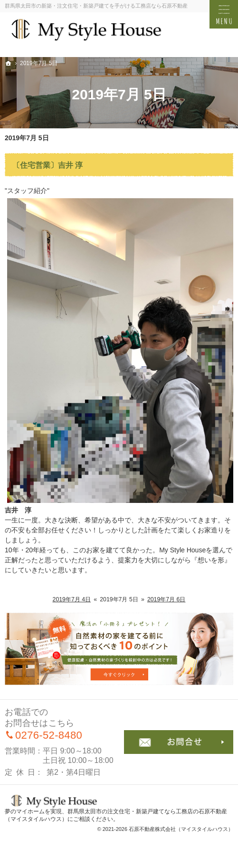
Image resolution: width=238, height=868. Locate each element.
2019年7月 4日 (72, 599)
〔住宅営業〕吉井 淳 (48, 165)
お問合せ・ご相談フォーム (179, 742)
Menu (224, 14)
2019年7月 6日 (167, 599)
